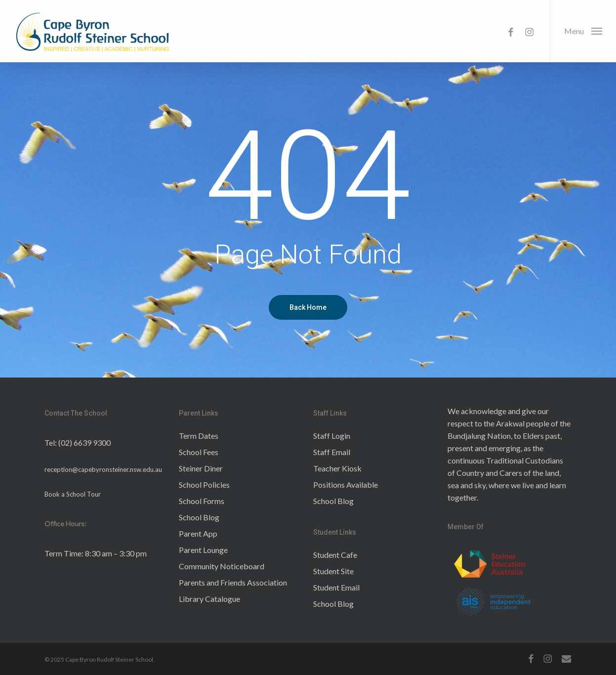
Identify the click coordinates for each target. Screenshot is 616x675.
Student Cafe (335, 555)
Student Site (333, 571)
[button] (583, 31)
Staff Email (332, 452)
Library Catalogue (209, 599)
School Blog (199, 517)
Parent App (198, 533)
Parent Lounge (203, 550)
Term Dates (199, 436)
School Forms (202, 501)
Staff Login (332, 436)
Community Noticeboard (222, 566)
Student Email (336, 587)
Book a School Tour (73, 494)
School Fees (199, 452)
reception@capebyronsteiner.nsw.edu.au (103, 469)
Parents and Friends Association (233, 582)
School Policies (204, 485)
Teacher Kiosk (337, 468)
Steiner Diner (201, 468)
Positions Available (346, 485)
